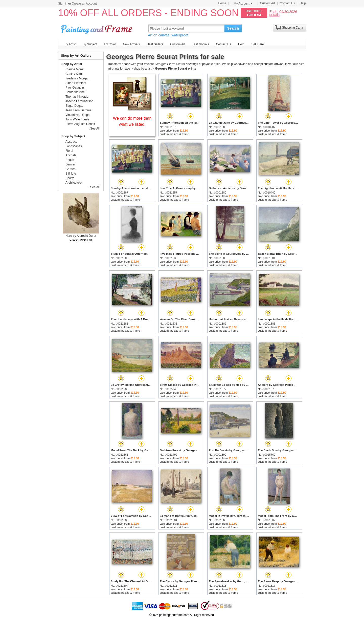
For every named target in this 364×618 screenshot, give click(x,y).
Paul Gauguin (75, 88)
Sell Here (258, 44)
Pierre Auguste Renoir (80, 124)
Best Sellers (155, 44)
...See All (94, 129)
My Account (243, 4)
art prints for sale (119, 69)
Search (233, 28)
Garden (71, 169)
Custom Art (268, 3)
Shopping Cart (292, 28)
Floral (69, 151)
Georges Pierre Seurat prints (176, 69)
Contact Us (287, 3)
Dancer (70, 164)
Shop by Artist (72, 64)
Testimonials (200, 44)
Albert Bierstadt (76, 83)
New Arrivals (131, 44)
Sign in (63, 4)
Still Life (71, 174)
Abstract (71, 142)
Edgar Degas (74, 106)
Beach (70, 160)
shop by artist (142, 69)
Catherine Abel (75, 92)
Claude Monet (75, 69)
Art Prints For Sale (97, 28)
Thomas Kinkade (77, 97)
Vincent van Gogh (77, 115)
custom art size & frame (174, 134)
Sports (70, 178)
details (274, 15)
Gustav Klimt (74, 74)
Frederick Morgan (77, 78)
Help (303, 3)
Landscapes (74, 146)
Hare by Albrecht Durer (81, 236)
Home (222, 3)
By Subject (90, 44)
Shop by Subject (73, 136)
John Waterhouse (77, 119)
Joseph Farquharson (79, 101)
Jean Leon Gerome (78, 110)
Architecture (74, 183)
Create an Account (84, 4)
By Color (110, 44)
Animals (71, 155)
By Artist (70, 44)
